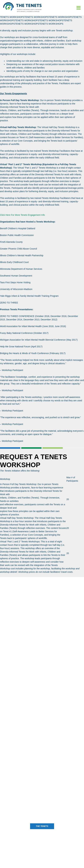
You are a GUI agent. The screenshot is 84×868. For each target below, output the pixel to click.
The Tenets (42, 826)
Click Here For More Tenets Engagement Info (22, 215)
